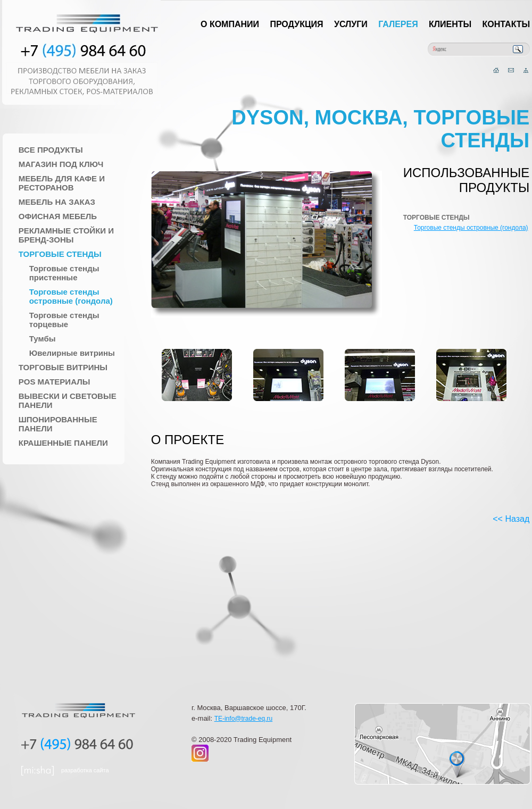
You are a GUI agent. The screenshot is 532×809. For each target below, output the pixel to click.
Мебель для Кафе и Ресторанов (62, 183)
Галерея (398, 24)
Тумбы (43, 339)
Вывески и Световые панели (68, 401)
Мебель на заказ (57, 202)
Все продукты (51, 150)
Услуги (351, 24)
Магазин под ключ (61, 164)
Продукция (296, 24)
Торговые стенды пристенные (64, 273)
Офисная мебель (58, 216)
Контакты (506, 24)
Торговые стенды (60, 254)
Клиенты (450, 24)
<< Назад (511, 519)
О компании (230, 24)
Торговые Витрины (63, 367)
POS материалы (55, 382)
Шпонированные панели (58, 424)
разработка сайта (85, 770)
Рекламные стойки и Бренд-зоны (66, 235)
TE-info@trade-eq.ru (244, 719)
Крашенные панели (63, 443)
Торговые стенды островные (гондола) (71, 296)
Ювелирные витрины (72, 353)
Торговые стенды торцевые (64, 320)
